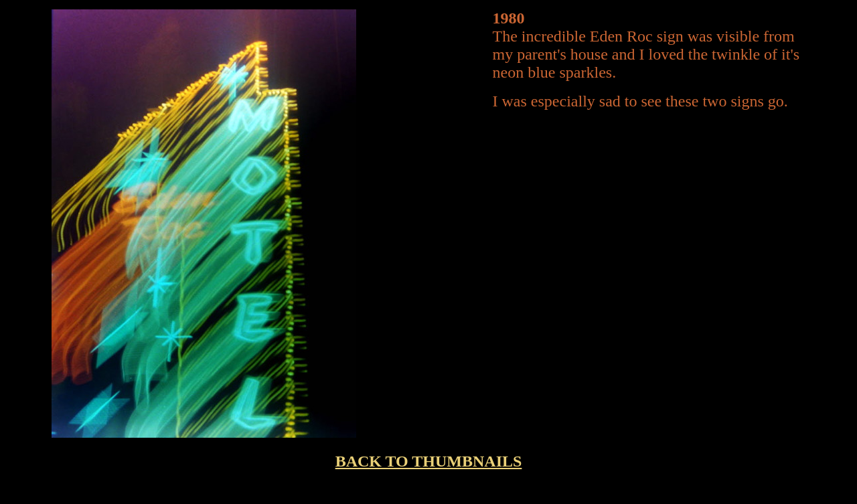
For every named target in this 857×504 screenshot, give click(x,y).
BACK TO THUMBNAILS (429, 461)
